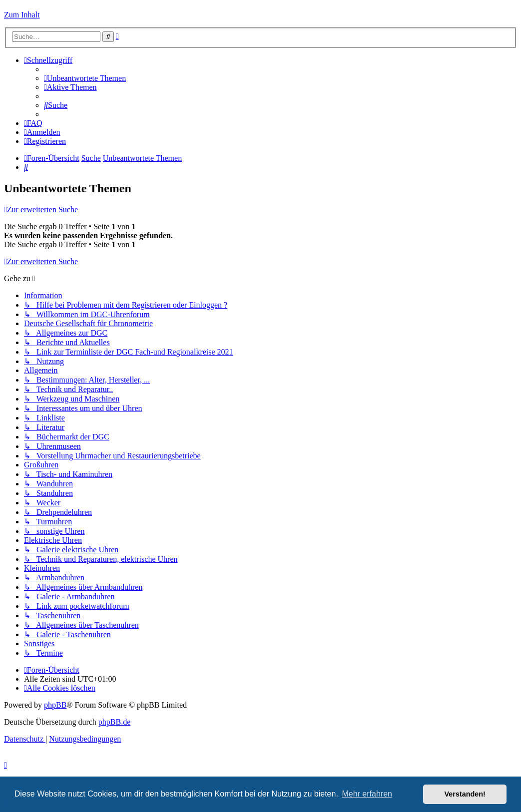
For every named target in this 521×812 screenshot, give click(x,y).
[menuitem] (85, 78)
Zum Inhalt (22, 15)
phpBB (55, 705)
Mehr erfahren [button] (367, 794)
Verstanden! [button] (465, 794)
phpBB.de (114, 722)
